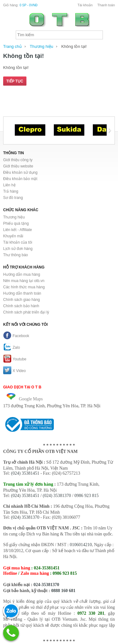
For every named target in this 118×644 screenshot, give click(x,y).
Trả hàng (11, 191)
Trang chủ (12, 46)
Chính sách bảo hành (21, 306)
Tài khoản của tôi (18, 242)
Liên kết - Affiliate (18, 230)
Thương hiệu (41, 46)
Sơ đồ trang (13, 198)
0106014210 (81, 545)
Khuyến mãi (13, 236)
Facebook (16, 336)
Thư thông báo (16, 255)
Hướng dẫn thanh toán (22, 293)
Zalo (11, 347)
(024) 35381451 (25, 473)
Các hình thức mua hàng (24, 287)
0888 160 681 (63, 591)
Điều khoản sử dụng (20, 172)
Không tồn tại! (74, 46)
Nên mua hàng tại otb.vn (24, 281)
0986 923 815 (87, 496)
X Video (14, 371)
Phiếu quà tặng (16, 223)
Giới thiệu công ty (18, 160)
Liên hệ (9, 185)
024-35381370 (46, 585)
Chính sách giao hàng (22, 300)
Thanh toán (106, 5)
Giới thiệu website (18, 166)
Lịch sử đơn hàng (18, 249)
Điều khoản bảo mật (20, 179)
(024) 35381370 (57, 496)
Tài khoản (85, 5)
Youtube (15, 359)
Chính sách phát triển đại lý (26, 312)
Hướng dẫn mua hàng (22, 274)
